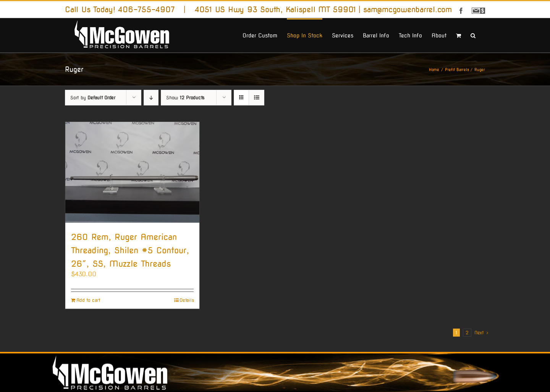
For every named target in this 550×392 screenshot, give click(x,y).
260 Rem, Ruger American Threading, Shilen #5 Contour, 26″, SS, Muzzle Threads (130, 250)
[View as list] (256, 98)
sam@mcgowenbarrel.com (408, 10)
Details (187, 300)
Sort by (93, 98)
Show (185, 98)
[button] (473, 35)
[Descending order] (151, 98)
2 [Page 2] (467, 333)
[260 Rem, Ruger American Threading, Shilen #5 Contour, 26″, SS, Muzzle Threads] (132, 172)
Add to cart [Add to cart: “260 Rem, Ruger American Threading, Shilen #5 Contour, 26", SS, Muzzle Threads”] (88, 300)
